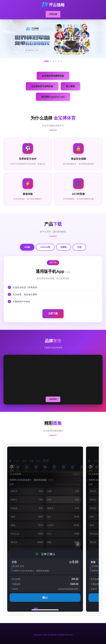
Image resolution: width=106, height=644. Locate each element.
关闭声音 (53, 399)
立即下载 (53, 314)
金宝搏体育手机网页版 (42, 86)
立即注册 (53, 14)
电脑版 (64, 247)
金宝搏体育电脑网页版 (53, 76)
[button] (36, 608)
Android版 (45, 247)
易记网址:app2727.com (53, 97)
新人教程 (70, 86)
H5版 (79, 247)
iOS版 (27, 247)
